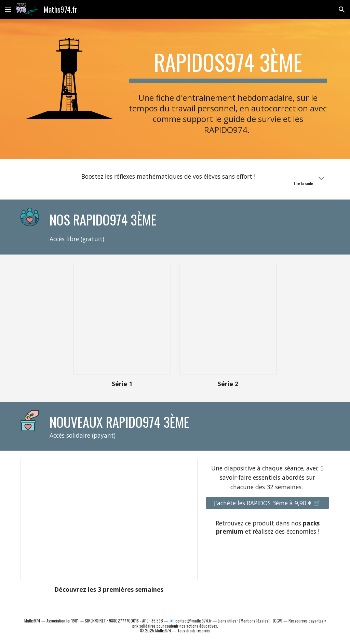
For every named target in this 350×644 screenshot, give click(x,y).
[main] (228, 63)
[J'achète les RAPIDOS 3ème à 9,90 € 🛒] (267, 503)
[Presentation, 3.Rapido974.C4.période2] (228, 319)
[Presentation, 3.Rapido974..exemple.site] (109, 520)
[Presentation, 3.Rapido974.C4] (122, 319)
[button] (8, 9)
